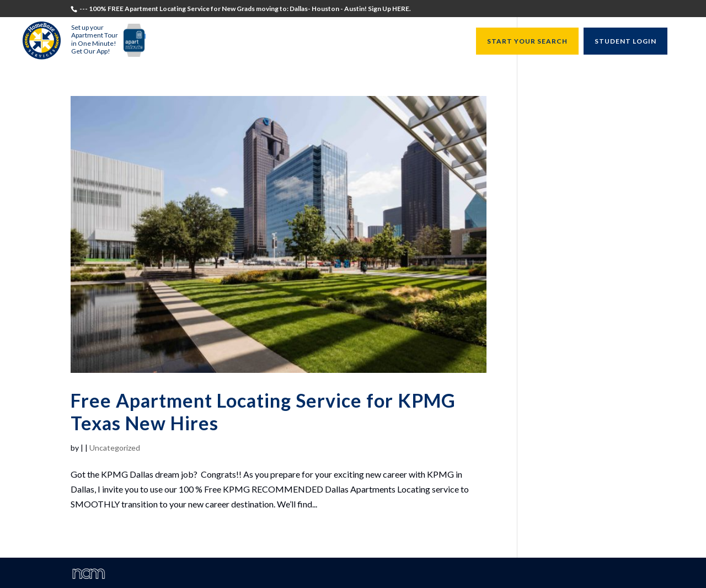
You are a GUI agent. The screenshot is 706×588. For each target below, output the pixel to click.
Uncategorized (115, 448)
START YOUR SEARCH (527, 41)
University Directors (364, 42)
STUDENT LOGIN (625, 41)
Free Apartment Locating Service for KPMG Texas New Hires (263, 411)
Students (240, 42)
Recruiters (290, 42)
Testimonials (186, 42)
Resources (438, 42)
